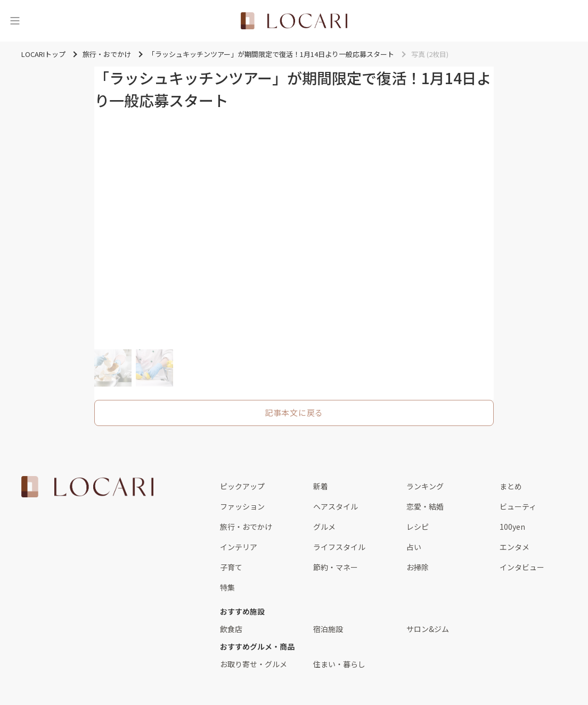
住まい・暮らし (339, 664)
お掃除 (418, 567)
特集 (227, 587)
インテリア (239, 547)
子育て (231, 567)
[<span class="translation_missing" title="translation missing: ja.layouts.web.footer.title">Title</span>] (87, 487)
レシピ (418, 527)
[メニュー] (15, 21)
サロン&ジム (428, 629)
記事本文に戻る (294, 412)
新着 (321, 486)
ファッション (242, 506)
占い (414, 547)
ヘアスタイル (336, 506)
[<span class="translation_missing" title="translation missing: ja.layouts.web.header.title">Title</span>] (294, 21)
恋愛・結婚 (425, 506)
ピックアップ (242, 486)
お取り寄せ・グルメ (254, 664)
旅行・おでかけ (246, 527)
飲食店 (231, 629)
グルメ (324, 527)
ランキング (425, 486)
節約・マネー (336, 567)
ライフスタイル (339, 547)
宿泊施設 (328, 629)
